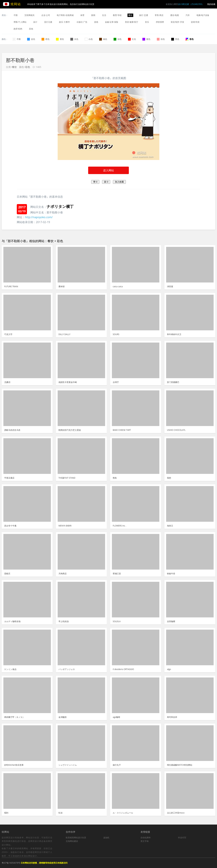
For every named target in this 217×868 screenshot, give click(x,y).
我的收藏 (211, 4)
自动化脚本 (146, 838)
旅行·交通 (144, 15)
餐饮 (130, 15)
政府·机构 (18, 29)
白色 (89, 39)
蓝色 (31, 39)
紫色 (146, 39)
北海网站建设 (72, 841)
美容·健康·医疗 (132, 22)
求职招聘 (160, 22)
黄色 (60, 39)
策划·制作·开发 (177, 22)
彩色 (190, 39)
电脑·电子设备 (203, 15)
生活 (104, 15)
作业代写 (182, 838)
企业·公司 (46, 15)
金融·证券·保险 (112, 22)
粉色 (161, 39)
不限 (16, 15)
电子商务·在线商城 (65, 15)
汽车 (188, 15)
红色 (132, 39)
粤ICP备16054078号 (11, 863)
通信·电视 (175, 15)
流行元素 (48, 22)
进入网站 (108, 170)
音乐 (147, 22)
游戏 (96, 22)
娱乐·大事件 (64, 22)
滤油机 (106, 838)
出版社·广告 (82, 22)
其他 (31, 29)
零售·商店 (159, 15)
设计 (35, 22)
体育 (82, 15)
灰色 (74, 39)
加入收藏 (119, 182)
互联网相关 (29, 15)
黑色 (175, 39)
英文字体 (145, 841)
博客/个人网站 (20, 22)
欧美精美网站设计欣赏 (76, 838)
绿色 (118, 39)
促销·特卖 (195, 22)
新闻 (93, 15)
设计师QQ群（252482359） (191, 4)
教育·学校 (117, 15)
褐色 (103, 39)
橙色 (46, 39)
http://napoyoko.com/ (39, 217)
